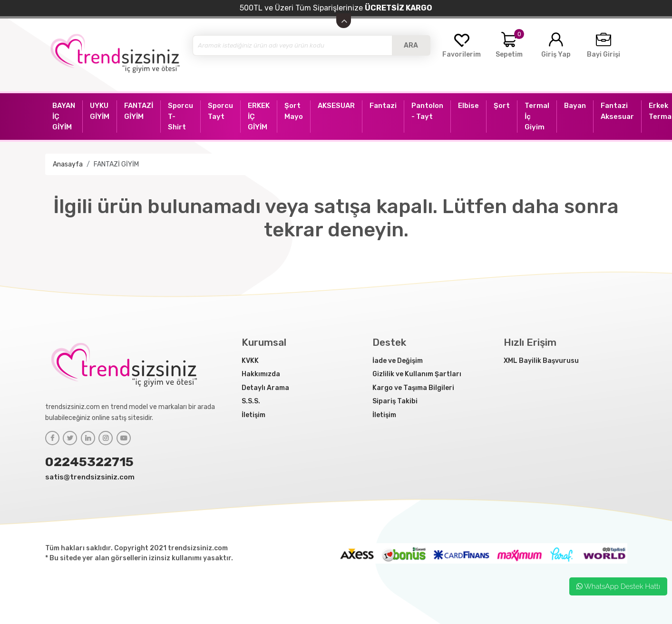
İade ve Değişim (398, 361)
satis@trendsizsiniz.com (90, 477)
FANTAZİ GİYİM (116, 164)
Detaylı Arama (265, 388)
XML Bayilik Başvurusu (541, 361)
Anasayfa (68, 164)
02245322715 (89, 462)
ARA (411, 45)
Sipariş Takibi (395, 401)
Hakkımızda (261, 374)
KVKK (250, 361)
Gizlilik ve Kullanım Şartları (417, 374)
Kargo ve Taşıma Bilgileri (413, 388)
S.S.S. (251, 401)
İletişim (253, 415)
